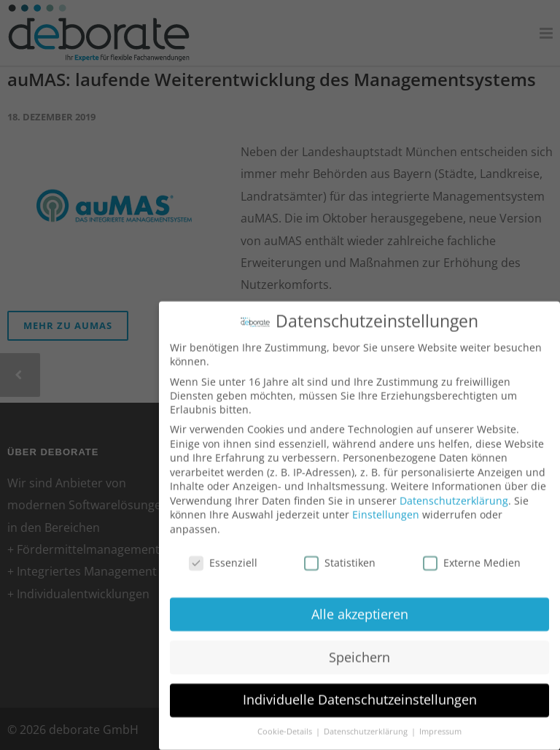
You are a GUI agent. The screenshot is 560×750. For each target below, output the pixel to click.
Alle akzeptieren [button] (360, 605)
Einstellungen (386, 506)
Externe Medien (472, 553)
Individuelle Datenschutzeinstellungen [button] (360, 691)
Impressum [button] (440, 723)
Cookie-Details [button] (286, 723)
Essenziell (223, 553)
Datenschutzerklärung (454, 491)
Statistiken (340, 553)
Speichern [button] (359, 648)
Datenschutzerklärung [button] (367, 723)
